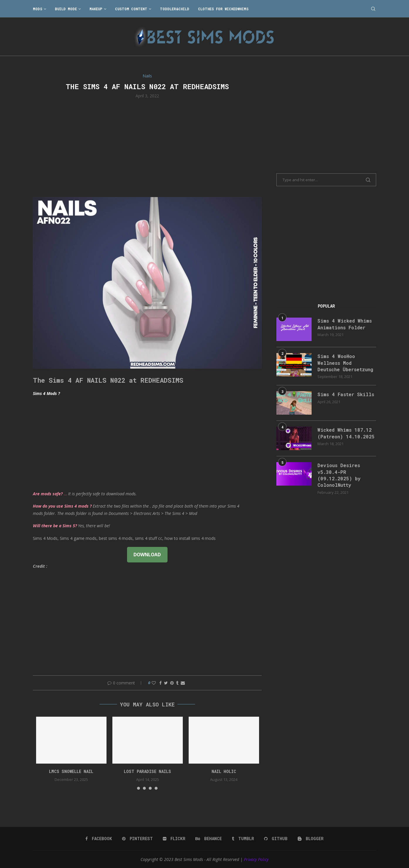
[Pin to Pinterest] (172, 683)
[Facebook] (99, 839)
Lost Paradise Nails (147, 771)
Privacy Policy (256, 859)
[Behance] (209, 839)
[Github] (276, 839)
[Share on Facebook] (160, 683)
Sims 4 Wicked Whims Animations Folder (345, 324)
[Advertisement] (147, 147)
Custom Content (131, 9)
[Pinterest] (137, 839)
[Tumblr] (243, 839)
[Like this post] (154, 683)
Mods (38, 9)
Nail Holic (224, 771)
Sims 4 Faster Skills (346, 394)
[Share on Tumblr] (177, 683)
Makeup (96, 9)
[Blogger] (311, 839)
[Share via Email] (183, 683)
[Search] (373, 9)
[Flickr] (174, 839)
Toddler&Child (175, 9)
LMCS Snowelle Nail (71, 771)
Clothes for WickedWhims (223, 9)
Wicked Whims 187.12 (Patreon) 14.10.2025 (346, 433)
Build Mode (66, 9)
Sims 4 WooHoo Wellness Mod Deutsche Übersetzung (345, 363)
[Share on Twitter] (166, 683)
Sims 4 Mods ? (46, 393)
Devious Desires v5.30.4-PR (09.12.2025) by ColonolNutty (339, 475)
